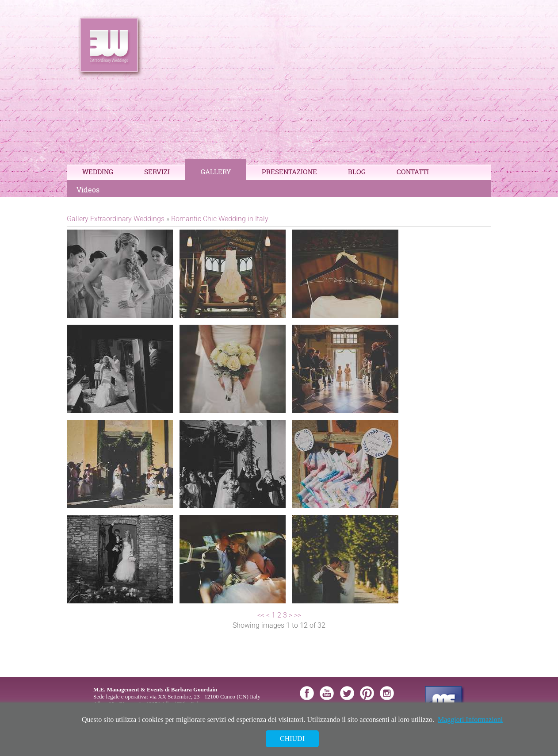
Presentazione (289, 172)
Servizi (157, 172)
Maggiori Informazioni (470, 720)
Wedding (98, 172)
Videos (88, 190)
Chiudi (292, 739)
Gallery (216, 172)
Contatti (413, 172)
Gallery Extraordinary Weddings (116, 219)
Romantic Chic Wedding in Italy (220, 219)
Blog (357, 172)
